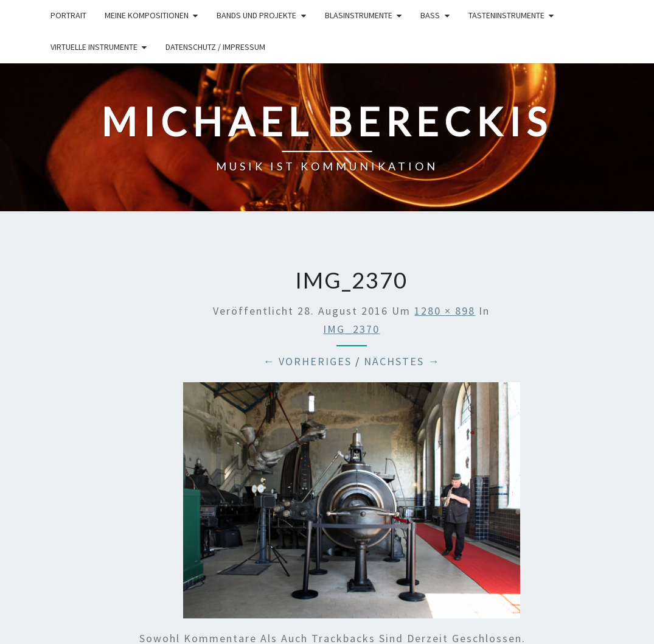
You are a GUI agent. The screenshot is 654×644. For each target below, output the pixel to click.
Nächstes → (402, 361)
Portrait (68, 15)
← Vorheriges (307, 361)
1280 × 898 (445, 311)
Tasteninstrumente (506, 15)
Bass (430, 15)
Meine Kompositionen (147, 15)
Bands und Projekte (256, 15)
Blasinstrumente (359, 15)
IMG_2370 (351, 329)
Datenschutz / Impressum (215, 47)
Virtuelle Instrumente (94, 47)
